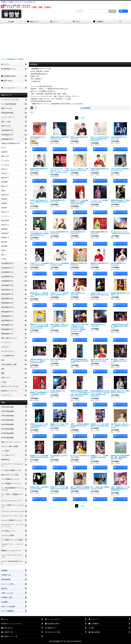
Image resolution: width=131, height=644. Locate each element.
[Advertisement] (65, 40)
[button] (120, 22)
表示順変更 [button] (86, 108)
